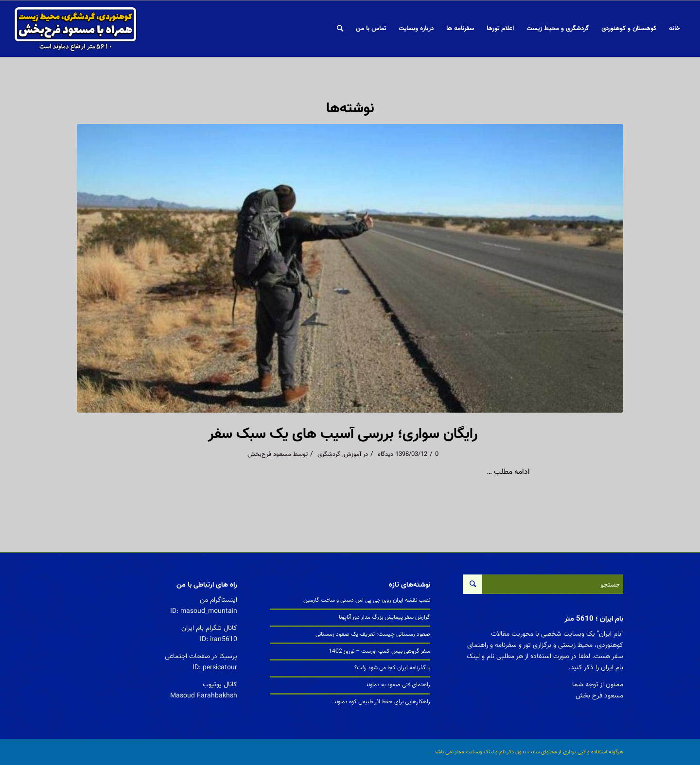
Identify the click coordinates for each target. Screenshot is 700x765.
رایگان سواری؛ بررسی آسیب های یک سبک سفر (343, 434)
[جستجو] (340, 29)
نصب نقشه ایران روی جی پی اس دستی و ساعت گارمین (367, 600)
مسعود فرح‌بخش (269, 454)
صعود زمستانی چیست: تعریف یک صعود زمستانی (373, 634)
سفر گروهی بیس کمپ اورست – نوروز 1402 (379, 651)
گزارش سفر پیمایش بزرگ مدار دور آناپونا (385, 617)
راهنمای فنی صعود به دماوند (398, 685)
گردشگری (329, 454)
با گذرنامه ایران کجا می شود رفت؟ (392, 668)
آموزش (352, 454)
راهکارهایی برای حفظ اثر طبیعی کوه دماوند (382, 702)
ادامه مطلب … (508, 472)
